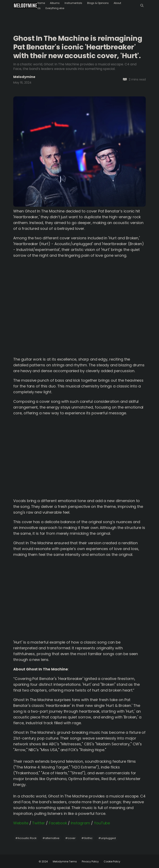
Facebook (58, 823)
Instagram (80, 823)
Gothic (87, 838)
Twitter (39, 823)
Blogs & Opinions (98, 3)
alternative (51, 838)
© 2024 (43, 861)
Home (41, 3)
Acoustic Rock (26, 838)
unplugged (107, 838)
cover (70, 838)
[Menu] (142, 5)
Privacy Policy (90, 861)
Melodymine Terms (65, 861)
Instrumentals (73, 3)
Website (21, 823)
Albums (55, 3)
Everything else (55, 8)
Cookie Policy (112, 861)
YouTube (102, 823)
